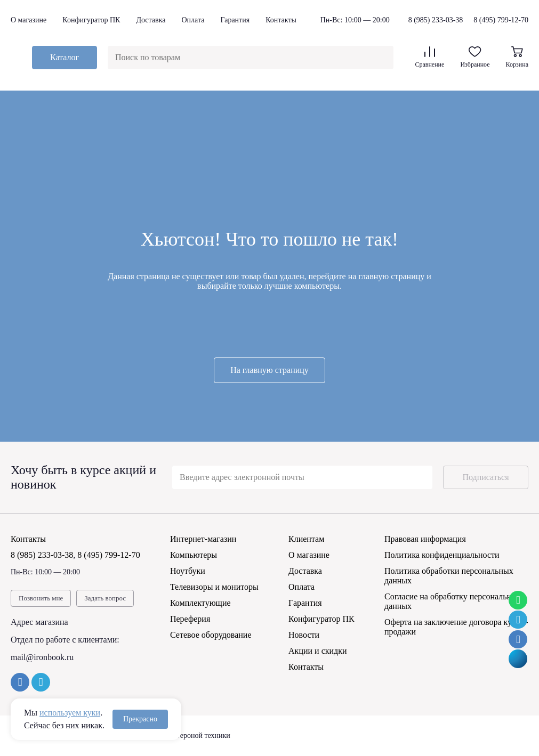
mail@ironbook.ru (42, 657)
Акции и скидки (318, 651)
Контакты (281, 20)
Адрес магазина (39, 622)
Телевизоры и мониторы (214, 587)
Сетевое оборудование (211, 635)
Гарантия (235, 20)
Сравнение (429, 57)
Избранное (475, 57)
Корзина (517, 57)
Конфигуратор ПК (91, 20)
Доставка (151, 20)
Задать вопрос (105, 598)
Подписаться (485, 477)
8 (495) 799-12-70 (501, 20)
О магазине (29, 20)
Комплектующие (200, 603)
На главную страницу (269, 370)
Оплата (193, 20)
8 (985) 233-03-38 (436, 20)
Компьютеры (194, 555)
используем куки (70, 713)
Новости (304, 635)
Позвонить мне (41, 598)
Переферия (190, 619)
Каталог (65, 57)
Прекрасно (140, 719)
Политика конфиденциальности (442, 555)
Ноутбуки (188, 571)
